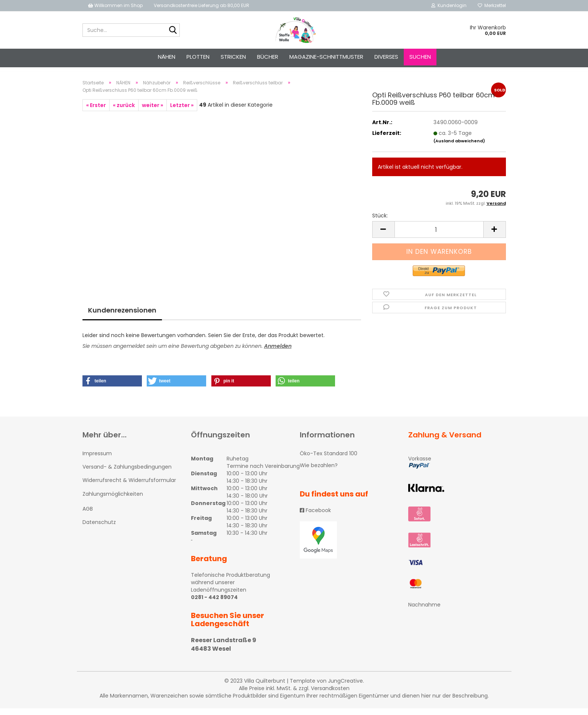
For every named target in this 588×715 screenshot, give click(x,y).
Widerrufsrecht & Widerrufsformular (129, 487)
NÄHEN (167, 57)
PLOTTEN (198, 57)
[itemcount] (439, 236)
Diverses (386, 57)
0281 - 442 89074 (214, 604)
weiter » (152, 112)
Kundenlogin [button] (449, 5)
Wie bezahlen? (319, 472)
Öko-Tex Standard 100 (329, 460)
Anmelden (278, 353)
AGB (88, 515)
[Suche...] (173, 30)
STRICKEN (233, 57)
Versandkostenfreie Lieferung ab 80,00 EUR (202, 5)
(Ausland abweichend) (459, 148)
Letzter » (182, 112)
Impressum (97, 460)
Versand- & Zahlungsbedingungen (127, 473)
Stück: (380, 222)
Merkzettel (492, 5)
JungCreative (345, 687)
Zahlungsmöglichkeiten (113, 501)
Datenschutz (99, 529)
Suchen (420, 57)
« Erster (96, 112)
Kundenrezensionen (122, 317)
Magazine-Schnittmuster (326, 57)
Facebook (315, 517)
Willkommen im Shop (115, 5)
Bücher (268, 57)
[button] (112, 388)
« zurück (124, 112)
